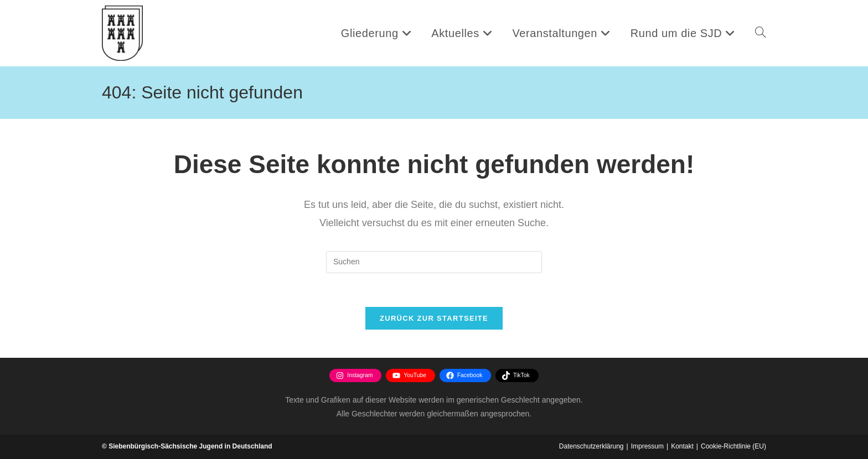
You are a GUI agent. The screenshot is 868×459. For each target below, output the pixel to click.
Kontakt (682, 446)
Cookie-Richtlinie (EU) (733, 446)
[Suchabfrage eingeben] (434, 262)
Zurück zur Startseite (434, 318)
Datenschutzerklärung (591, 446)
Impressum (647, 446)
